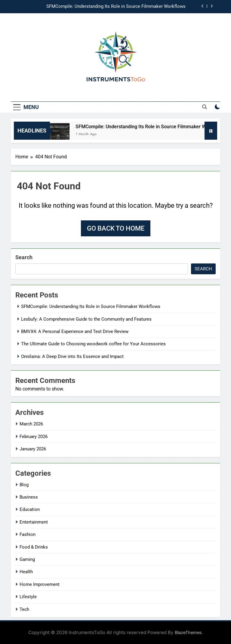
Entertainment (34, 522)
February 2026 (34, 437)
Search (24, 257)
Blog (24, 485)
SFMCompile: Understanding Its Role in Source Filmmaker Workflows (116, 7)
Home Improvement (40, 584)
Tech (24, 609)
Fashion (28, 534)
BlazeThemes (188, 632)
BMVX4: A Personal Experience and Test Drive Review (75, 331)
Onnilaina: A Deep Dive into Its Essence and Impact (72, 356)
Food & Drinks (34, 547)
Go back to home (116, 228)
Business (29, 497)
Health (26, 572)
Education (30, 509)
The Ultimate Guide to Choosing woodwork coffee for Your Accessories (93, 344)
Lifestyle (28, 597)
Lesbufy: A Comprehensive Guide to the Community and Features (86, 319)
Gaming (27, 559)
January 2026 (33, 449)
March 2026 (31, 424)
